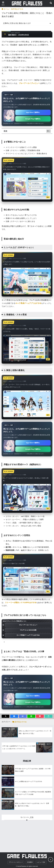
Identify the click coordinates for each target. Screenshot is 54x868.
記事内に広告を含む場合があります (17, 23)
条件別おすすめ (17, 9)
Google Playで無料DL (33, 119)
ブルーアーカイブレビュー (28, 625)
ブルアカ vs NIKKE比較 (28, 630)
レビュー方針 (41, 862)
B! (23, 716)
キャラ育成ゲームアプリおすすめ (28, 635)
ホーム (5, 9)
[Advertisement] (27, 834)
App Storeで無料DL (33, 112)
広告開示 (30, 862)
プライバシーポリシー (16, 862)
